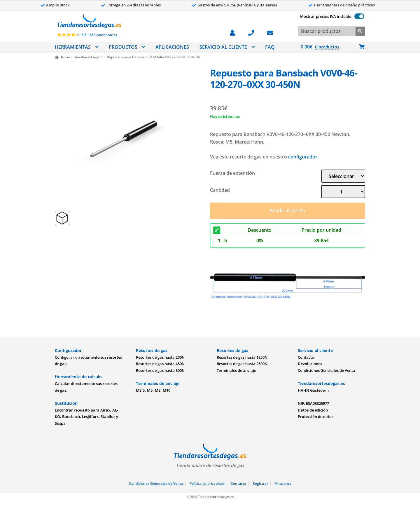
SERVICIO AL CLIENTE (223, 47)
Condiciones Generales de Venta (327, 370)
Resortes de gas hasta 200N (160, 357)
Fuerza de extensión (232, 173)
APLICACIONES (172, 47)
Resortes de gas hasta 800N (160, 370)
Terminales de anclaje (236, 370)
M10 (167, 390)
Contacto (306, 357)
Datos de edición (313, 410)
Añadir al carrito (287, 210)
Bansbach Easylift (88, 57)
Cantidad (220, 190)
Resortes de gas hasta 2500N (242, 364)
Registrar (260, 483)
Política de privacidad (207, 483)
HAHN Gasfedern (313, 390)
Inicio (65, 57)
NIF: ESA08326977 (313, 403)
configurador (303, 157)
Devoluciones (310, 364)
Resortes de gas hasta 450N (160, 364)
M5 (150, 390)
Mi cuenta (283, 483)
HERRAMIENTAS (73, 47)
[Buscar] (360, 31)
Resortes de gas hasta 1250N (242, 357)
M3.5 (140, 390)
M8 (158, 390)
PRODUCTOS (123, 47)
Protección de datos (316, 416)
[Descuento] (217, 230)
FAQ (270, 47)
